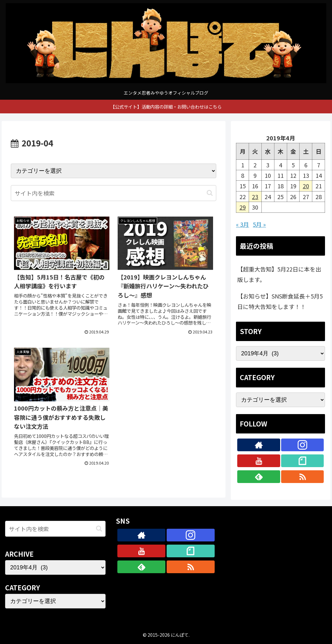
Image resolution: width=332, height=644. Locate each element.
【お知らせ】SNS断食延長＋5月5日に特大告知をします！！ (280, 301)
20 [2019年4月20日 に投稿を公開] (306, 186)
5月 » (259, 224)
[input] (114, 193)
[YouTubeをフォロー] (259, 461)
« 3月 (242, 224)
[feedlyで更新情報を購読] (259, 477)
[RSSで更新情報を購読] (302, 477)
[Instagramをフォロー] (302, 445)
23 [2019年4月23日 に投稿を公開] (255, 197)
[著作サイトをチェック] (259, 445)
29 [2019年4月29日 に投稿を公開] (243, 207)
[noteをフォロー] (302, 461)
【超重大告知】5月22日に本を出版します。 (279, 274)
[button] (210, 193)
